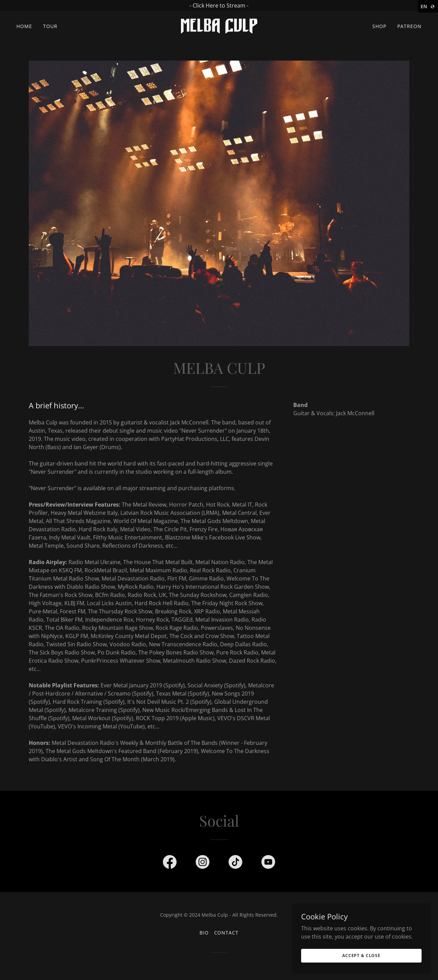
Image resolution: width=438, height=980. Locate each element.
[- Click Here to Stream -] (219, 5)
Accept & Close (361, 956)
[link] (219, 26)
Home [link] (24, 26)
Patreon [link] (409, 26)
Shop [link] (379, 26)
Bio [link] (204, 933)
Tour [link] (50, 26)
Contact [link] (227, 933)
